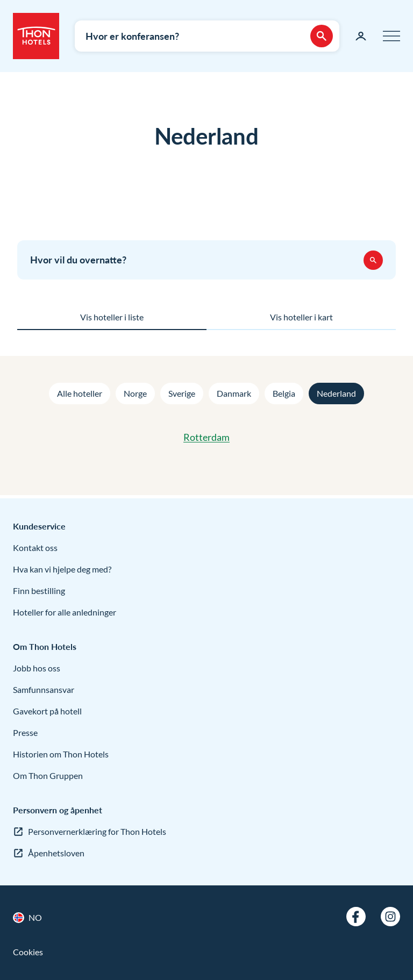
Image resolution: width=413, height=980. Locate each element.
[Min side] (361, 36)
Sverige (182, 393)
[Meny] (391, 36)
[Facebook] (356, 917)
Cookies (28, 952)
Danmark (234, 393)
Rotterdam (206, 437)
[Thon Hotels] (36, 36)
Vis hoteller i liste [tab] (112, 317)
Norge (135, 393)
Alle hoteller (80, 393)
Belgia (284, 393)
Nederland (336, 393)
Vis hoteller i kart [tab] (301, 317)
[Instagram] (390, 917)
